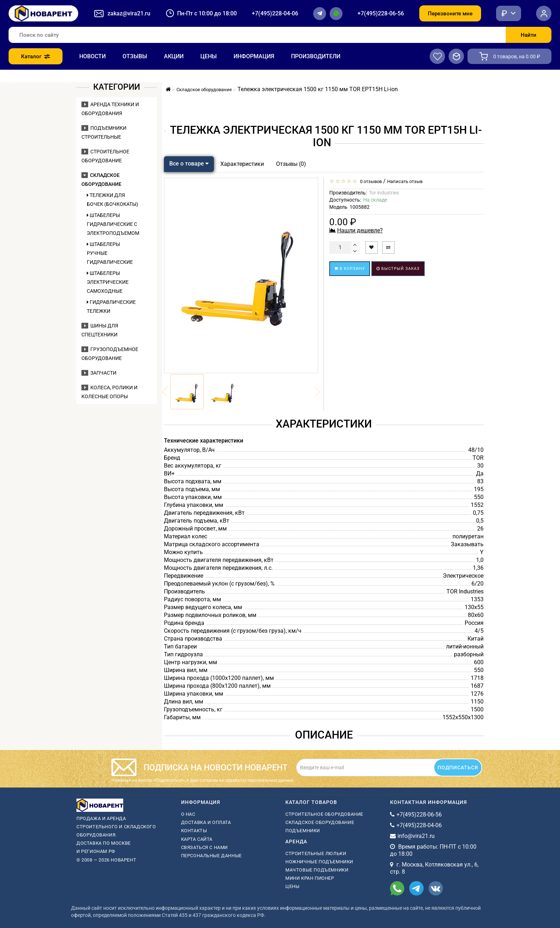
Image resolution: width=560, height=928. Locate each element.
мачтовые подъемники (317, 870)
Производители (316, 56)
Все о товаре (189, 164)
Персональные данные (211, 856)
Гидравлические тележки (111, 307)
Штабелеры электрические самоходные (108, 282)
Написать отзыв (405, 181)
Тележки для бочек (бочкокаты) (112, 200)
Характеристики (242, 164)
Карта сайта (197, 839)
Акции (174, 56)
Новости (92, 56)
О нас (188, 814)
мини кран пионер (310, 878)
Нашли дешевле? (360, 230)
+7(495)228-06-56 (381, 13)
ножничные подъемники (319, 862)
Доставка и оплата (206, 822)
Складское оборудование (320, 822)
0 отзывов (370, 181)
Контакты (194, 831)
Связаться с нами (205, 847)
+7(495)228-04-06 (275, 13)
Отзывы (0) (291, 164)
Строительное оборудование (324, 814)
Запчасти (99, 373)
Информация (254, 56)
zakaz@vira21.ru (129, 13)
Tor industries (384, 193)
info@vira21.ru (416, 836)
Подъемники (303, 831)
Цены (209, 56)
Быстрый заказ (398, 269)
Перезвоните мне (450, 14)
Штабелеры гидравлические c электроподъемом (112, 224)
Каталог (36, 56)
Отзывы (135, 56)
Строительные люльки (316, 853)
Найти (529, 35)
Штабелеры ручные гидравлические (110, 253)
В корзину (350, 269)
